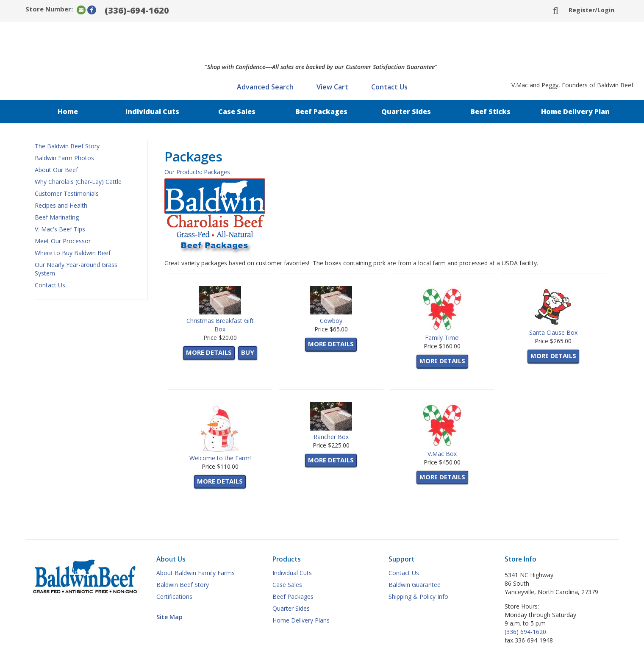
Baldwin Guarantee (415, 585)
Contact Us (389, 87)
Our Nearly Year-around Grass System (76, 269)
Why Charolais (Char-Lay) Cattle (78, 182)
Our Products (183, 172)
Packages (217, 172)
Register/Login (591, 10)
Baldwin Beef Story (183, 585)
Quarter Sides (406, 111)
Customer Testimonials (67, 193)
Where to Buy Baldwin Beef (73, 253)
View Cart (332, 87)
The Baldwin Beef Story (67, 146)
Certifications (174, 596)
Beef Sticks (491, 111)
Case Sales (237, 111)
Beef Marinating (57, 217)
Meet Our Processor (63, 241)
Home (68, 111)
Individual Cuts (152, 111)
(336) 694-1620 (525, 632)
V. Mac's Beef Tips (60, 229)
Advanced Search (265, 87)
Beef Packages (322, 111)
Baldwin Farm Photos (64, 158)
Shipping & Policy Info (418, 596)
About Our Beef (56, 170)
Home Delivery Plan (575, 111)
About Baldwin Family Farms (196, 573)
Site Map (169, 617)
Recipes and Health (61, 205)
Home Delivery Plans (301, 620)
